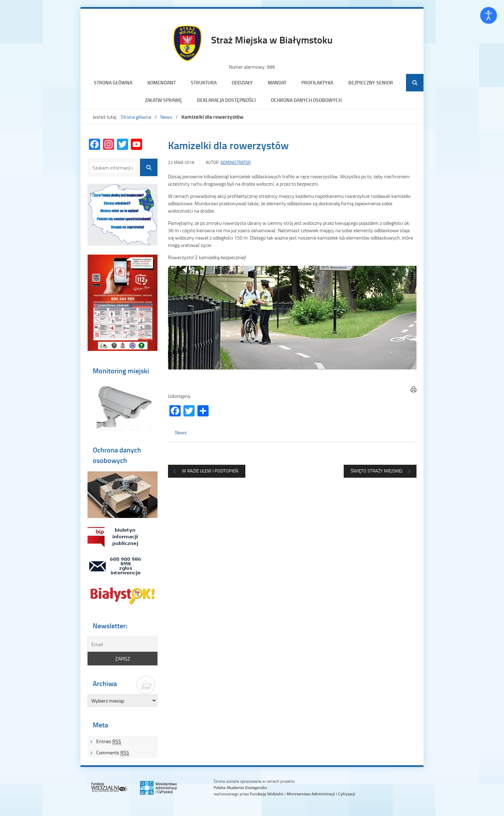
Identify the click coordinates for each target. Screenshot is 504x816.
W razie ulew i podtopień (210, 471)
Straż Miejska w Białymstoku (272, 40)
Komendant (162, 82)
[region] (292, 318)
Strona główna (113, 82)
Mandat (277, 82)
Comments (113, 753)
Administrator (236, 162)
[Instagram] (108, 145)
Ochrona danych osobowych (306, 100)
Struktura (204, 82)
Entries (109, 741)
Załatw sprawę (163, 100)
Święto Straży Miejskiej (377, 471)
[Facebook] (94, 145)
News (166, 117)
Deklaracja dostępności (226, 100)
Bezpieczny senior (371, 82)
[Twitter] (122, 145)
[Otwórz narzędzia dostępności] (489, 15)
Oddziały (242, 82)
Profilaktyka (317, 82)
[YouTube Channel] (136, 145)
